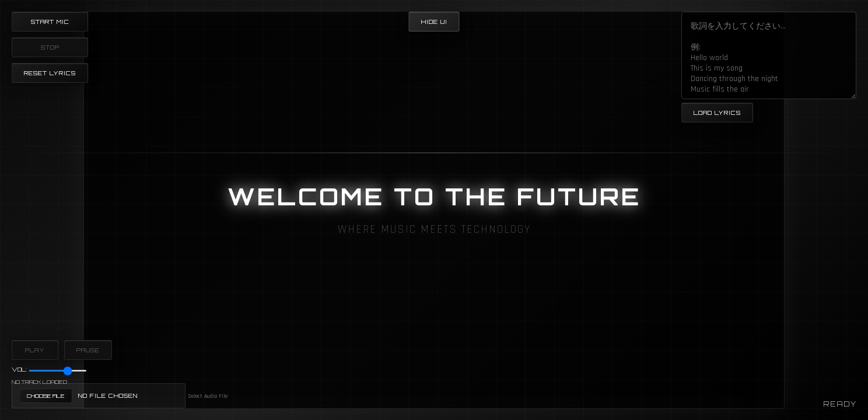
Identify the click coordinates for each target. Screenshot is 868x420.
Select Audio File (208, 396)
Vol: (19, 369)
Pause (88, 350)
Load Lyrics (717, 113)
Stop (50, 47)
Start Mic (50, 22)
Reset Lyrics (50, 73)
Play (35, 350)
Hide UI (434, 22)
